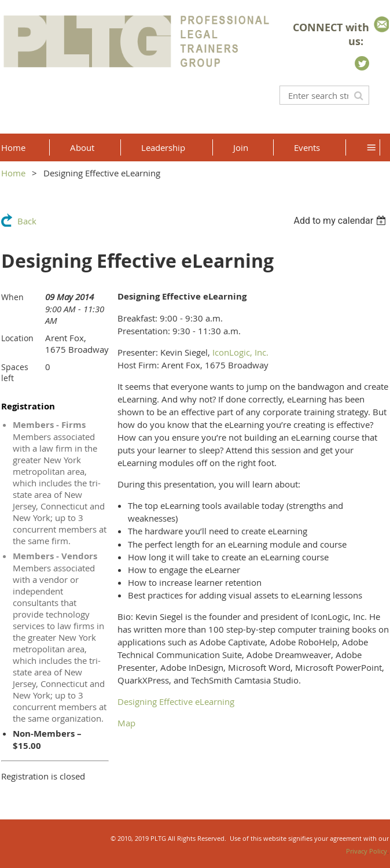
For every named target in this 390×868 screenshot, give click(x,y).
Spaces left (15, 372)
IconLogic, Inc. (240, 352)
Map (126, 723)
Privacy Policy (367, 851)
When (12, 297)
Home (13, 173)
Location (17, 338)
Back (27, 221)
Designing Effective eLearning (176, 701)
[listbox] (341, 221)
